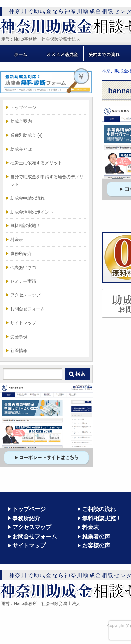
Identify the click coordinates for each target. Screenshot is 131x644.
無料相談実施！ (25, 226)
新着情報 (19, 351)
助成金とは (21, 149)
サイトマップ (23, 323)
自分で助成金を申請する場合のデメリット (47, 180)
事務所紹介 (21, 253)
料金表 (17, 240)
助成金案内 (21, 121)
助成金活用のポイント (32, 212)
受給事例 (19, 337)
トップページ (23, 107)
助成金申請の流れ (27, 198)
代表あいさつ (23, 267)
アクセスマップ (25, 295)
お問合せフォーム (27, 309)
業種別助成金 (26, 135)
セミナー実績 (23, 281)
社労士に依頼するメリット (36, 163)
